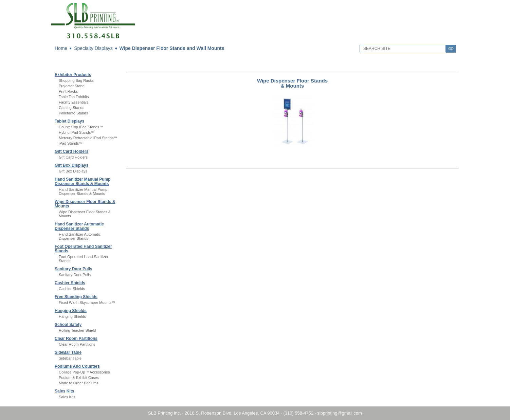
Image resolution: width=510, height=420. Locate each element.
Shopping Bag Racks (76, 80)
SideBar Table (68, 352)
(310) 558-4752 (298, 413)
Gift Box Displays (71, 165)
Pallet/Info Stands (73, 113)
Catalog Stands (71, 108)
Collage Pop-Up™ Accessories (84, 372)
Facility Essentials (74, 102)
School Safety (68, 325)
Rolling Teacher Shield (77, 330)
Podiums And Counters (77, 366)
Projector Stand (72, 86)
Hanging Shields (71, 311)
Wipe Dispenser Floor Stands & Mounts (85, 204)
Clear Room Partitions (76, 339)
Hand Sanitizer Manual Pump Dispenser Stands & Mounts (83, 181)
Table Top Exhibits (74, 97)
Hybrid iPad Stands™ (77, 132)
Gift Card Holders (71, 151)
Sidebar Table (70, 358)
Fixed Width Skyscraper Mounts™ (87, 303)
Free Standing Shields (76, 297)
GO (451, 49)
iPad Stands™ (71, 143)
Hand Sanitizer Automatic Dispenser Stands (79, 226)
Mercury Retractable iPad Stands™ (88, 138)
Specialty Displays (93, 48)
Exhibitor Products (73, 75)
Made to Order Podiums (79, 383)
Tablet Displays (69, 121)
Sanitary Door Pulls (74, 269)
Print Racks (68, 91)
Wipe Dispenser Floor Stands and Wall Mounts (172, 48)
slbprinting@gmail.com (340, 413)
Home (61, 48)
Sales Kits (64, 391)
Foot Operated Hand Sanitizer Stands (83, 249)
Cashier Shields (70, 283)
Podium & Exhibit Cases (79, 378)
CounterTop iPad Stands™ (81, 127)
